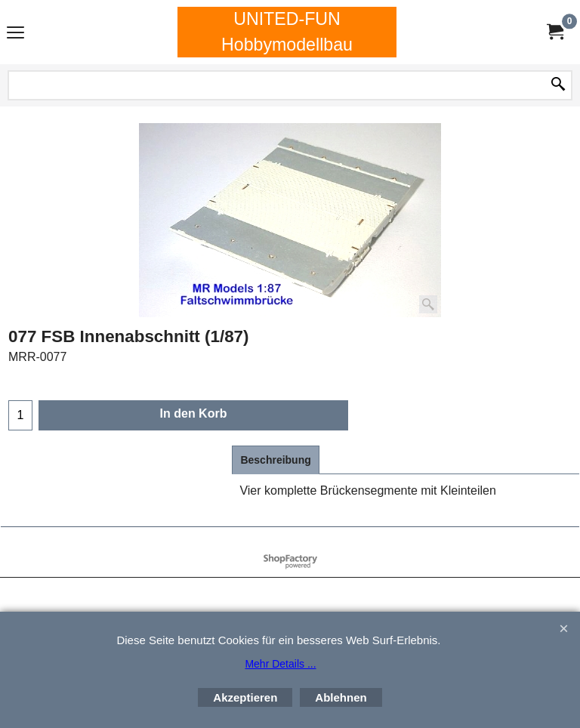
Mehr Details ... (280, 664)
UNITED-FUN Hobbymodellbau (287, 32)
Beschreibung (275, 460)
